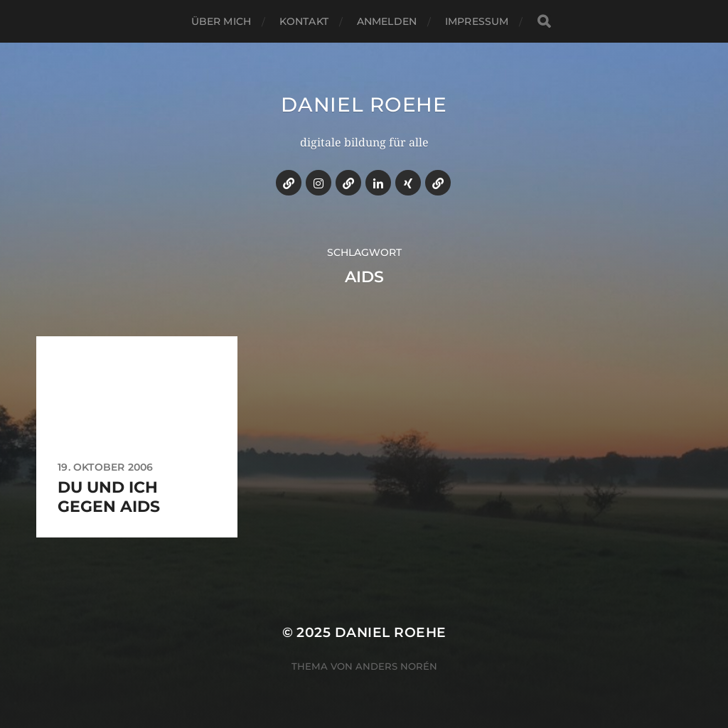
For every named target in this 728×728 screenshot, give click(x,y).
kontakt (304, 21)
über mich (221, 21)
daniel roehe (364, 105)
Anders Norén (396, 666)
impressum (477, 21)
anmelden (387, 21)
